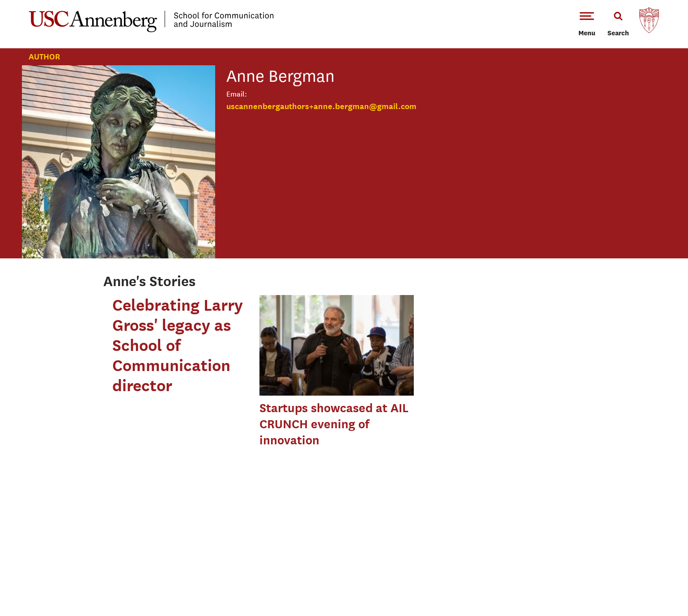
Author (44, 57)
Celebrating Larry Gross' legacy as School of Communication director (178, 345)
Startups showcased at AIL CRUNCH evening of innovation (334, 424)
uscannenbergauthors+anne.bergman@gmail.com (321, 106)
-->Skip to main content (43, 0)
